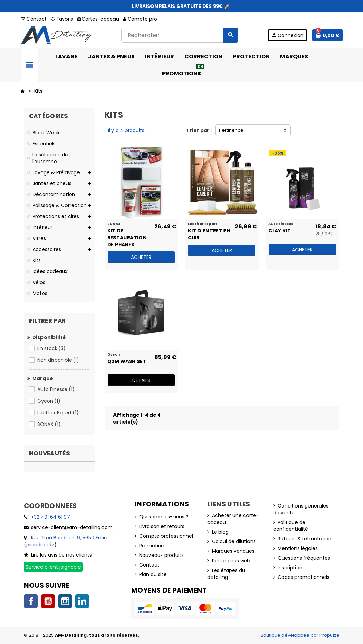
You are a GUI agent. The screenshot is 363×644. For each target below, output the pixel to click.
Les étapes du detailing (226, 574)
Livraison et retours (162, 526)
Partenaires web (231, 561)
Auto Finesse (57, 389)
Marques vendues (233, 551)
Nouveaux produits (161, 555)
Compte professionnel (166, 536)
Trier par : (199, 130)
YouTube (48, 601)
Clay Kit (280, 231)
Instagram (65, 601)
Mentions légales (298, 548)
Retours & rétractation (305, 539)
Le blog (220, 532)
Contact (34, 19)
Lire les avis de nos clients (61, 555)
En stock (52, 348)
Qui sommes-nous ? (164, 517)
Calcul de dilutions (234, 541)
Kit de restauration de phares (127, 234)
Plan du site (153, 574)
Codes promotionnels (304, 577)
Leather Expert (59, 413)
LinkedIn (82, 601)
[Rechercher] (180, 35)
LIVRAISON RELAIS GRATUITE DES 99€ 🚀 (181, 6)
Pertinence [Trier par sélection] (231, 130)
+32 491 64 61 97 (50, 517)
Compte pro (140, 19)
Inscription (290, 568)
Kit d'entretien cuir (209, 234)
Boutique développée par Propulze (300, 635)
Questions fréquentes (304, 558)
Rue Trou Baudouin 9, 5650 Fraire (70, 538)
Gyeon (49, 401)
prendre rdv (40, 545)
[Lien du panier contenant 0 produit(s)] (328, 35)
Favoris (62, 19)
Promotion (152, 546)
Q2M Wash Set (127, 361)
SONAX (50, 424)
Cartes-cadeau (98, 19)
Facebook (31, 601)
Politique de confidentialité (291, 526)
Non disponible (59, 360)
